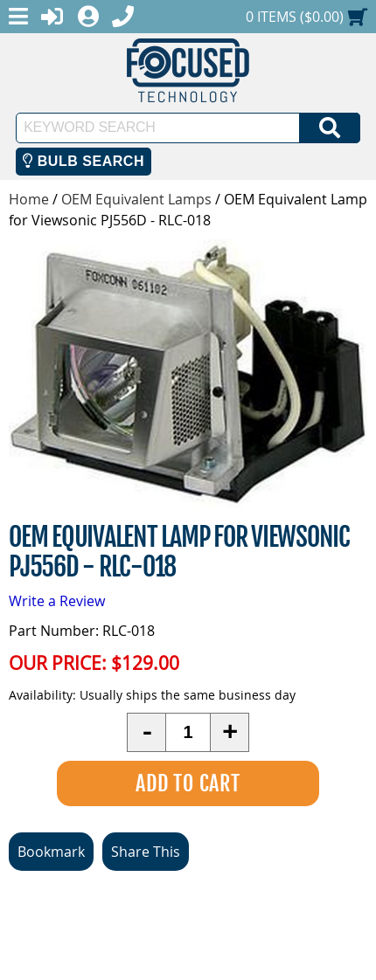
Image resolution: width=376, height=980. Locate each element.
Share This (146, 852)
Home (29, 199)
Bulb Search (84, 161)
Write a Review (57, 601)
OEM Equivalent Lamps (136, 199)
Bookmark (51, 852)
